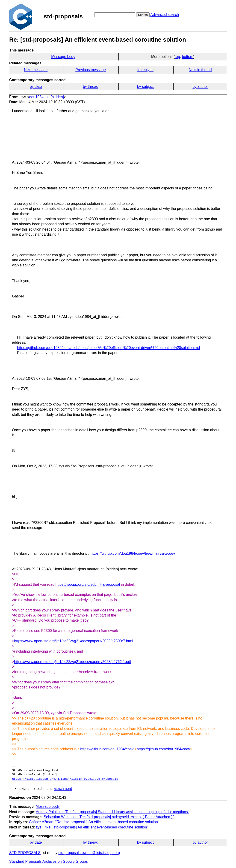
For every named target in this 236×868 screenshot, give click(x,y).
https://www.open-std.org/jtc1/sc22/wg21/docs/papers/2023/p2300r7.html (74, 641)
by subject (145, 87)
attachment (63, 789)
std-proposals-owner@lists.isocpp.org (89, 853)
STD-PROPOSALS (25, 853)
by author (200, 87)
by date (36, 87)
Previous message (91, 70)
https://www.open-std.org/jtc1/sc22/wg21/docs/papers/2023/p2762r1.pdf (73, 662)
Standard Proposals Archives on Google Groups (49, 861)
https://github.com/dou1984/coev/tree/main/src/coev (133, 553)
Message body (63, 57)
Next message (36, 70)
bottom (187, 57)
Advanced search (165, 15)
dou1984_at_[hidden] (47, 97)
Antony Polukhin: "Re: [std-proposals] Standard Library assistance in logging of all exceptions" (113, 812)
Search (143, 15)
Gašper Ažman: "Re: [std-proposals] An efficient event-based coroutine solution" (94, 822)
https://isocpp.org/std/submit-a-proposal (88, 584)
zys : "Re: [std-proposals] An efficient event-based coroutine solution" (92, 827)
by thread (91, 87)
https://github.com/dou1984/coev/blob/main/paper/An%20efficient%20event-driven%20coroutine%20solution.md (108, 348)
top (177, 57)
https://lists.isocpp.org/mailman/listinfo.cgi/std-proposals (65, 779)
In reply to (145, 70)
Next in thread (200, 70)
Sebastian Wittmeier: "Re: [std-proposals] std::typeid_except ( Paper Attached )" (109, 817)
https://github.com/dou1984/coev (107, 749)
